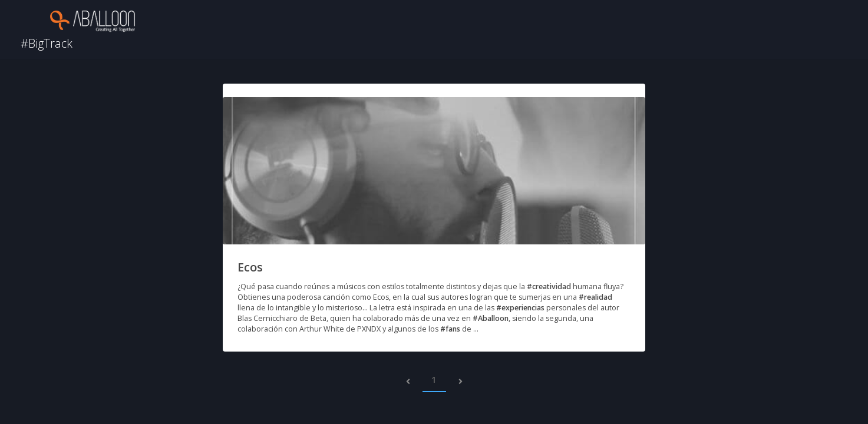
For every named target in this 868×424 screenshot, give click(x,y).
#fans (450, 329)
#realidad (595, 297)
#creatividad (549, 286)
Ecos (250, 267)
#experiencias (520, 308)
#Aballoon (491, 318)
